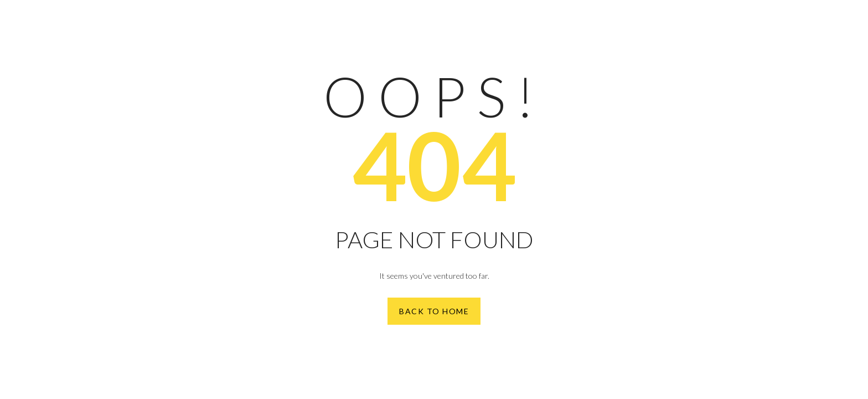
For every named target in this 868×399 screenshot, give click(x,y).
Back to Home (434, 311)
